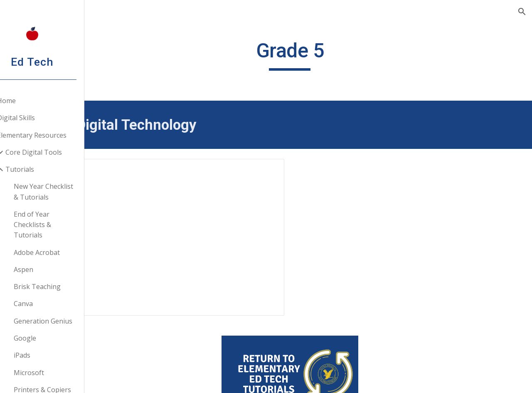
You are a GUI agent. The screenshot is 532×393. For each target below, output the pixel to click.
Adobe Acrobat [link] (56, 252)
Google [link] (44, 338)
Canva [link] (43, 304)
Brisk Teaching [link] (57, 287)
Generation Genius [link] (63, 321)
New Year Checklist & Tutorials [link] (63, 192)
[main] (318, 54)
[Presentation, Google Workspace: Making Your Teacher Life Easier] (221, 227)
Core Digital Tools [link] (53, 152)
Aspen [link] (43, 269)
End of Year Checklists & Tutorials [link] (52, 225)
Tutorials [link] (39, 169)
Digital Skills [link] (36, 118)
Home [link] (26, 101)
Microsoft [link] (48, 373)
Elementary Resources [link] (51, 135)
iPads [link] (42, 355)
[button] (522, 12)
